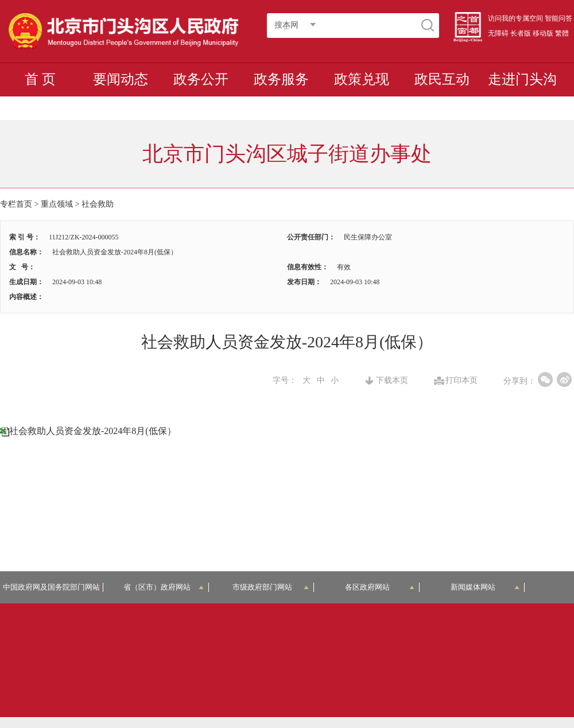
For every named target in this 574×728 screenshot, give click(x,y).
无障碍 (498, 33)
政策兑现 (362, 79)
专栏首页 (16, 204)
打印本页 (461, 381)
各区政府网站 (380, 587)
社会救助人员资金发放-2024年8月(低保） (93, 431)
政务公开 (201, 79)
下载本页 (392, 381)
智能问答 (559, 18)
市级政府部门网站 (271, 587)
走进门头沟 (522, 79)
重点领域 (57, 204)
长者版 (521, 33)
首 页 (40, 79)
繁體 (562, 33)
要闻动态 (121, 79)
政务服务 (281, 79)
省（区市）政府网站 (164, 587)
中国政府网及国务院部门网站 (53, 587)
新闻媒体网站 (485, 587)
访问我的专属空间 (515, 18)
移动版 (543, 33)
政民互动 (442, 79)
